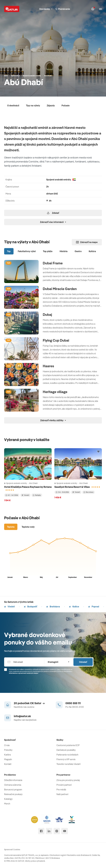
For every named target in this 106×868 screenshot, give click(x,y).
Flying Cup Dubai (56, 340)
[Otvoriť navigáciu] (100, 9)
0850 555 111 (73, 703)
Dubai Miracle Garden (60, 289)
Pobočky (8, 750)
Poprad (94, 607)
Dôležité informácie (13, 780)
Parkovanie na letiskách (67, 755)
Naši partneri (62, 794)
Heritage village (55, 392)
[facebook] (41, 831)
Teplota (11, 527)
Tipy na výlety (33, 106)
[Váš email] (24, 662)
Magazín (8, 759)
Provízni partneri (64, 785)
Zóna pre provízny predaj (68, 780)
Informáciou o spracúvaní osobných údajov (24, 673)
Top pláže (48, 251)
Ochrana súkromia (13, 785)
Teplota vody (28, 527)
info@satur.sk (22, 716)
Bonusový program (13, 790)
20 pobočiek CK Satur (29, 703)
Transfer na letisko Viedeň (69, 764)
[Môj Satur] (93, 9)
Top (9, 251)
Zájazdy (51, 106)
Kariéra (7, 755)
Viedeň (9, 607)
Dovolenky (46, 9)
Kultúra (92, 251)
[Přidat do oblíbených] (48, 452)
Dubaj (47, 315)
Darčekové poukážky (66, 750)
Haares (48, 366)
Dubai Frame (53, 263)
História (64, 251)
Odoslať (83, 662)
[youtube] (65, 831)
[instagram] (57, 831)
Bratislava (53, 607)
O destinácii (13, 106)
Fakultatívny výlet (27, 251)
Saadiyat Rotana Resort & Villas (72, 487)
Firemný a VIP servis (66, 759)
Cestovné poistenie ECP (68, 745)
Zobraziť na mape (87, 242)
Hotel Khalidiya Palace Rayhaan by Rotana (28, 487)
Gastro (78, 251)
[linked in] (49, 831)
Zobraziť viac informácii (53, 222)
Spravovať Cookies (12, 850)
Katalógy (8, 799)
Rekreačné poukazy (13, 794)
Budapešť (31, 607)
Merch (7, 804)
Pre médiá (61, 790)
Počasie (66, 106)
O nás (7, 745)
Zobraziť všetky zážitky (53, 420)
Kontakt (8, 764)
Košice (74, 607)
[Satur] (12, 9)
